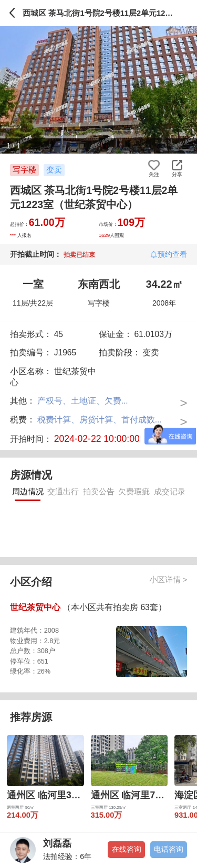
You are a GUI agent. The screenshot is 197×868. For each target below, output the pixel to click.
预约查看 (172, 254)
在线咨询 (127, 849)
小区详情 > (168, 580)
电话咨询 (169, 849)
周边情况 (28, 492)
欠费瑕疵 (134, 492)
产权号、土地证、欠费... (83, 401)
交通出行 (63, 492)
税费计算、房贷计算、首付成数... (100, 420)
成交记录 (170, 492)
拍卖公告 (99, 492)
